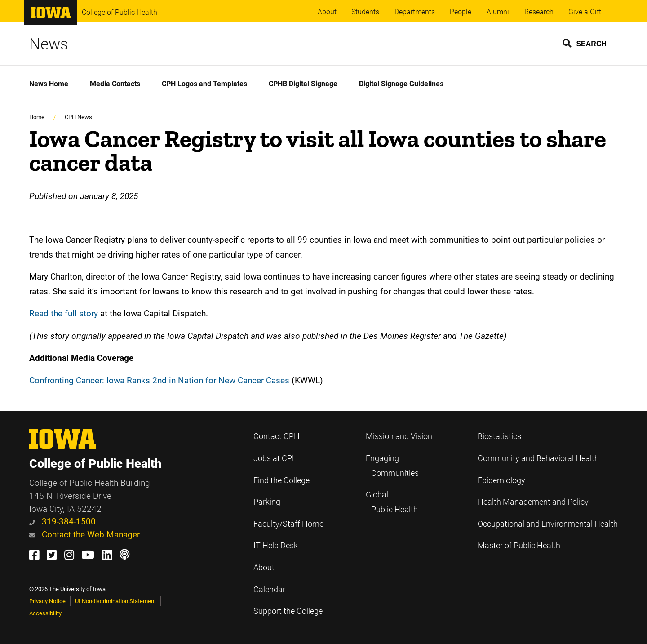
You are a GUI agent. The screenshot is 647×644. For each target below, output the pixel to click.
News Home (49, 84)
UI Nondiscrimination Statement (115, 601)
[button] (585, 43)
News (49, 44)
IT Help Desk (276, 546)
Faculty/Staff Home (288, 524)
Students (365, 12)
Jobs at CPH (276, 458)
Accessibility (45, 613)
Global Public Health (392, 502)
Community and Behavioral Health (538, 458)
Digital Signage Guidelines (401, 84)
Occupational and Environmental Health (548, 524)
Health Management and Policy (533, 502)
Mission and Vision (399, 436)
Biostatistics (499, 436)
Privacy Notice (47, 601)
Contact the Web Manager (84, 535)
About (327, 12)
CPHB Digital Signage (303, 84)
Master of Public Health (519, 546)
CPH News (78, 117)
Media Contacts (115, 84)
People (461, 12)
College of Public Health (120, 12)
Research (539, 12)
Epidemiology (501, 480)
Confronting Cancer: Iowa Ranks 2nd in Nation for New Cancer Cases (159, 380)
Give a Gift (585, 12)
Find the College (281, 480)
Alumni (498, 12)
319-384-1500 (62, 522)
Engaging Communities (392, 466)
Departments (415, 12)
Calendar (269, 590)
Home (37, 117)
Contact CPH (277, 436)
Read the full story (64, 313)
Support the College (288, 611)
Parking (267, 502)
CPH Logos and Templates (204, 84)
